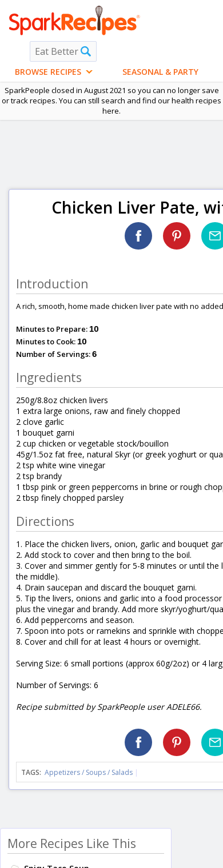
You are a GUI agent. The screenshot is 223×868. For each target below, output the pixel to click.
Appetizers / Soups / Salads (89, 772)
